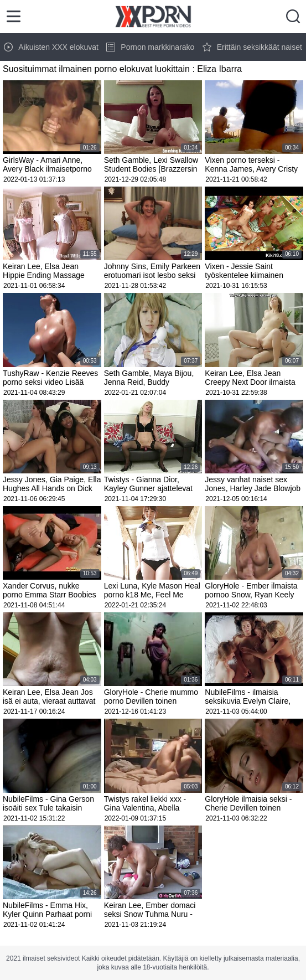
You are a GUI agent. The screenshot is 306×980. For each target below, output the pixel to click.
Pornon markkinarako (150, 47)
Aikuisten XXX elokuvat (51, 47)
